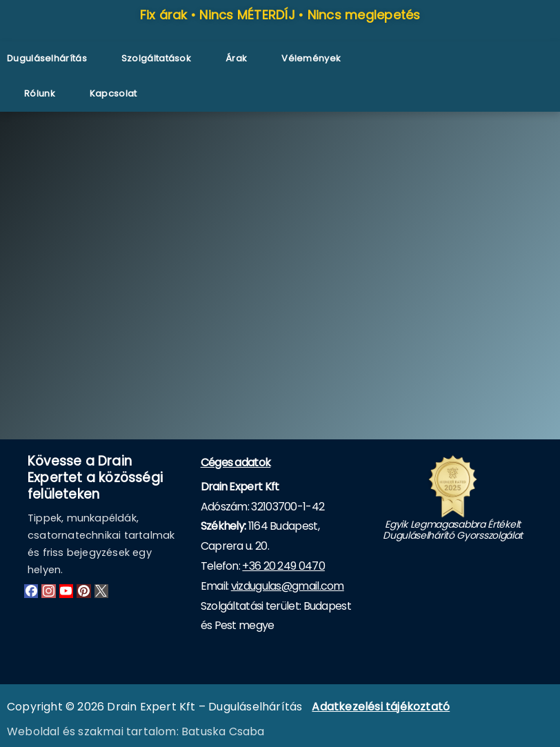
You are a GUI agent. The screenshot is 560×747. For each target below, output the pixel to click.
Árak (236, 58)
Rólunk (40, 93)
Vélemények (311, 58)
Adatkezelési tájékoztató (381, 707)
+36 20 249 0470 (283, 566)
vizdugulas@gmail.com (288, 586)
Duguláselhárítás (47, 58)
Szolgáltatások (156, 58)
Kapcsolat (113, 93)
